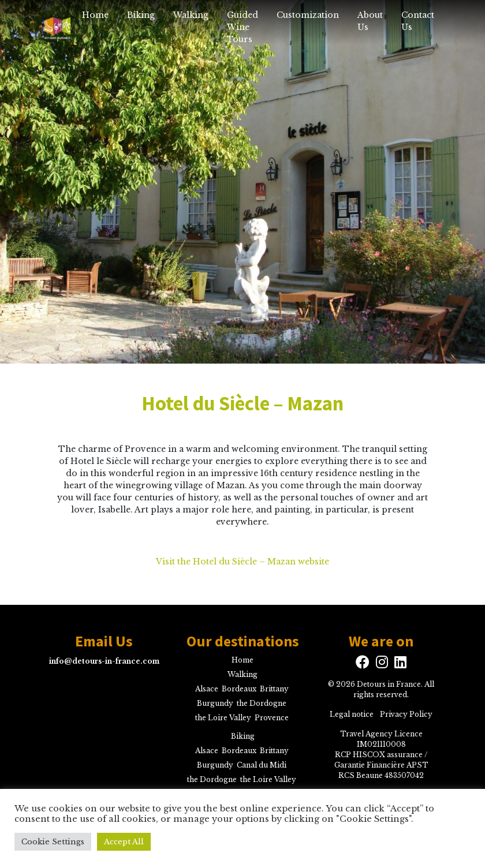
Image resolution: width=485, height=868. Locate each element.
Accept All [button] (124, 842)
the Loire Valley (223, 718)
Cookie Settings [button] (53, 842)
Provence (272, 718)
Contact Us (418, 21)
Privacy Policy (406, 714)
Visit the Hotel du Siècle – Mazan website (242, 562)
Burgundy (215, 703)
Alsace (207, 689)
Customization (308, 15)
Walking (191, 15)
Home (95, 15)
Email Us (104, 641)
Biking (141, 15)
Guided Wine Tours (242, 27)
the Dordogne (262, 703)
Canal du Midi (262, 765)
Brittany (274, 689)
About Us (370, 21)
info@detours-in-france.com (104, 661)
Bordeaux (239, 689)
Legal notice (352, 714)
